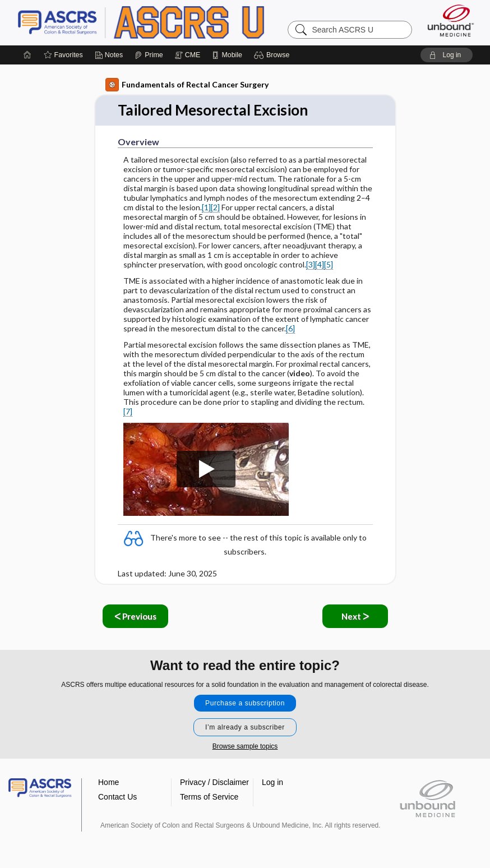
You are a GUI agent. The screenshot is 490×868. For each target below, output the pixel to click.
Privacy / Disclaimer (214, 782)
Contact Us (117, 797)
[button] (273, 55)
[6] (290, 328)
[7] (128, 411)
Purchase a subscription (245, 703)
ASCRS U (158, 22)
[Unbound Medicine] (451, 20)
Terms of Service (209, 797)
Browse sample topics (245, 746)
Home (108, 782)
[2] (215, 207)
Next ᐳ (355, 616)
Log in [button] (272, 782)
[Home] (27, 55)
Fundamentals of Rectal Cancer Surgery (187, 85)
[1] (206, 207)
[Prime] (149, 55)
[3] (311, 264)
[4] (320, 264)
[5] (329, 264)
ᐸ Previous (135, 616)
